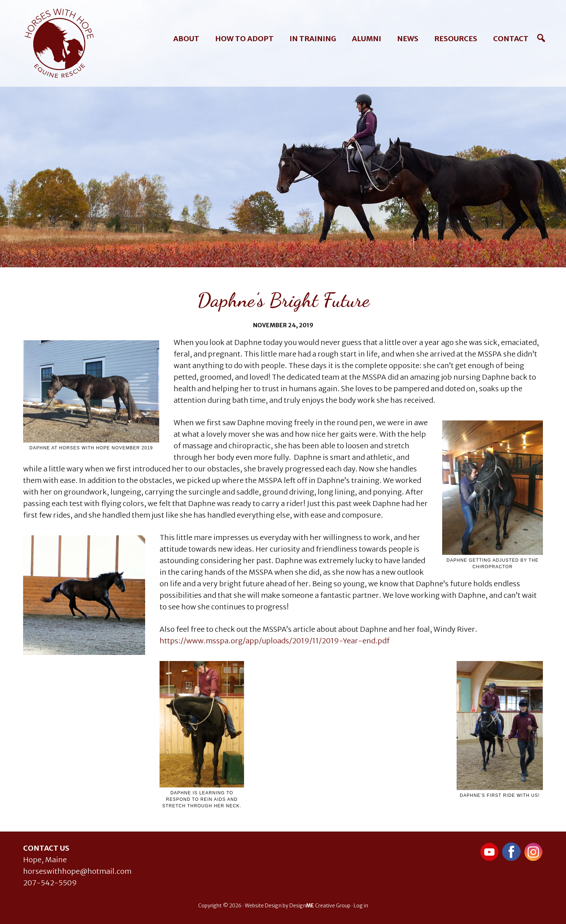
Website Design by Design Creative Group (298, 906)
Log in (361, 906)
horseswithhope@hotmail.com (77, 871)
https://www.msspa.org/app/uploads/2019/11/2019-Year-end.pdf (275, 641)
